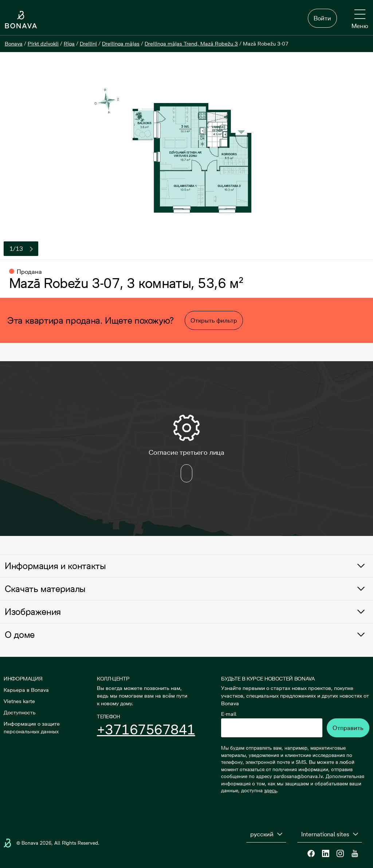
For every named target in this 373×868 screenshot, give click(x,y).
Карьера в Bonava (26, 690)
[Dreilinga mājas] (121, 44)
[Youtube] (355, 853)
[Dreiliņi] (88, 44)
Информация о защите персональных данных (32, 728)
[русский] (266, 834)
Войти (322, 18)
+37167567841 (146, 730)
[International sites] (330, 834)
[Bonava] (14, 44)
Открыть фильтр (214, 320)
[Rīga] (69, 44)
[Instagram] (340, 853)
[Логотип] (21, 20)
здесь (270, 790)
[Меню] (360, 19)
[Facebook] (311, 853)
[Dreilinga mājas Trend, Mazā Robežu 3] (191, 44)
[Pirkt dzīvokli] (43, 44)
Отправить (348, 728)
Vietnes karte (19, 701)
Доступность (20, 713)
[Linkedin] (326, 853)
